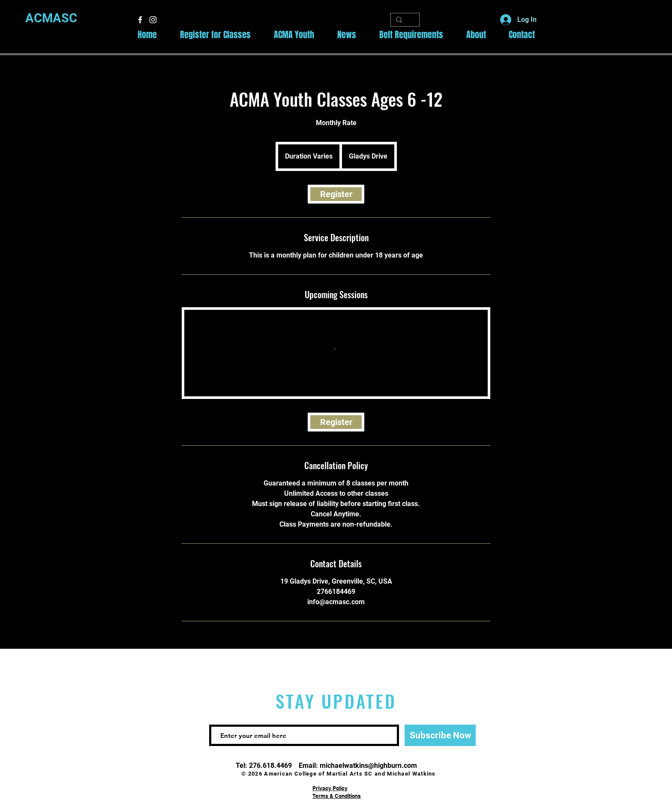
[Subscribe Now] (440, 735)
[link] (336, 194)
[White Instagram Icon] (153, 20)
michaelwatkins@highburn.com (368, 766)
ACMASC (51, 18)
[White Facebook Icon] (140, 20)
